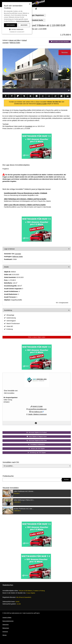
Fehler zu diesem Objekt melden (37, 337)
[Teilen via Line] (49, 96)
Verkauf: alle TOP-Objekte (37, 449)
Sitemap (4, 635)
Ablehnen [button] (24, 25)
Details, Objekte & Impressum (37, 414)
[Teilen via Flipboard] (18, 96)
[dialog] (17, 18)
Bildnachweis (6, 628)
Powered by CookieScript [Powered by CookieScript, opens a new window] (17, 32)
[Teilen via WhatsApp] (43, 96)
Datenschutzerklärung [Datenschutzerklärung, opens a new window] (23, 21)
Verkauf (24, 40)
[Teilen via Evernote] (24, 96)
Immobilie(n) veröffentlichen (37, 445)
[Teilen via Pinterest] (12, 96)
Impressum (5, 632)
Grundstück (29, 126)
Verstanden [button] (11, 25)
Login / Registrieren (36, 15)
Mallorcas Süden (15, 43)
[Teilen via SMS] (61, 96)
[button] (17, 29)
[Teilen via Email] (30, 96)
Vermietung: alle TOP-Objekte (37, 453)
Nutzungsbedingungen (8, 621)
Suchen (66, 480)
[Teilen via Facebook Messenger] (37, 96)
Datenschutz (6, 624)
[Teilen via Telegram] (55, 96)
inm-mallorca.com (37, 412)
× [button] (30, 4)
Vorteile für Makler (7, 617)
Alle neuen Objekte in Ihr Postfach (37, 433)
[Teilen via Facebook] (6, 96)
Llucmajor (6, 43)
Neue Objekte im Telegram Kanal (37, 437)
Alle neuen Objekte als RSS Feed (37, 441)
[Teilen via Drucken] (68, 96)
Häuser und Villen (15, 40)
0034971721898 (41, 104)
